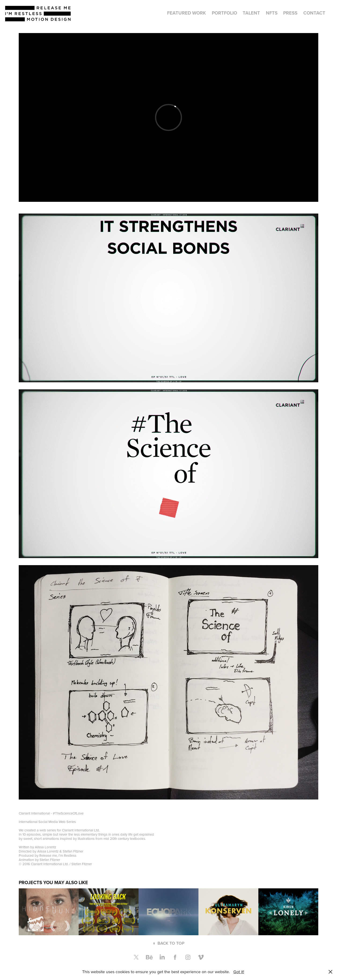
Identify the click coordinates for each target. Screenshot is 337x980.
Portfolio (224, 13)
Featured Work (187, 13)
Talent (251, 13)
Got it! (239, 972)
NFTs (272, 13)
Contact (314, 13)
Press (290, 13)
